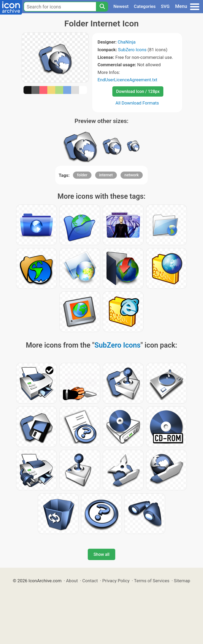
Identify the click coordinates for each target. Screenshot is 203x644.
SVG (165, 6)
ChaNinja (127, 42)
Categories (145, 6)
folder (82, 175)
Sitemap (182, 581)
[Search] (102, 7)
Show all (101, 554)
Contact (90, 581)
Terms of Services (152, 581)
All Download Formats (137, 103)
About (72, 581)
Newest (121, 6)
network (132, 175)
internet (106, 175)
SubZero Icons (132, 50)
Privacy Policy (116, 581)
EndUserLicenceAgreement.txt (127, 80)
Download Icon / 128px (138, 91)
